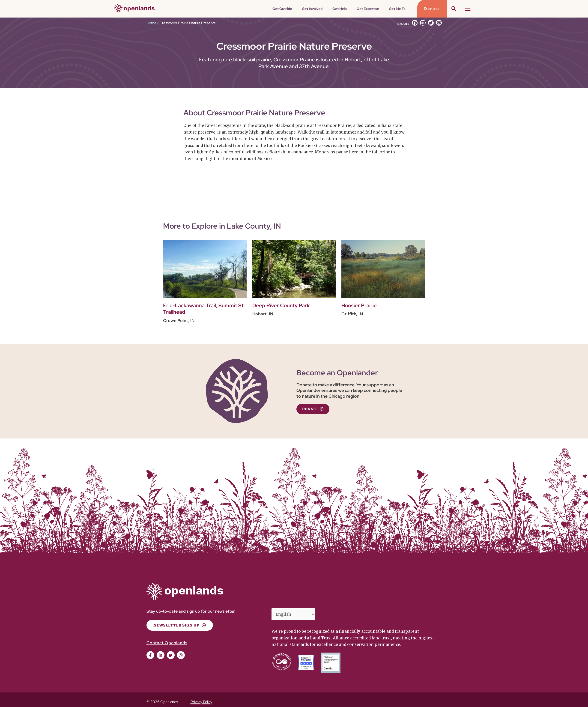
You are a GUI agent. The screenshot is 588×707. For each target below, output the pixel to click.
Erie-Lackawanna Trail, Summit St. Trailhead (204, 309)
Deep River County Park (281, 306)
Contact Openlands (167, 643)
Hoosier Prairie (359, 306)
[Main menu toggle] (468, 9)
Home (151, 23)
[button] (303, 9)
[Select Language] (294, 614)
